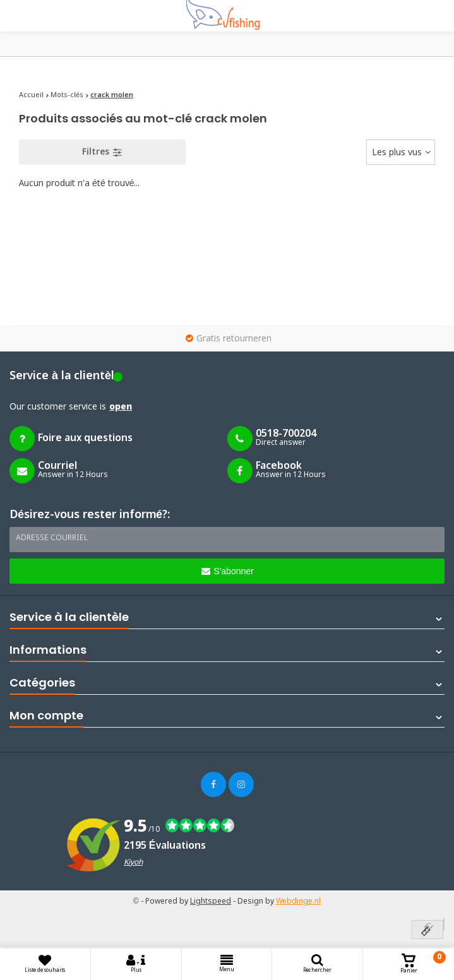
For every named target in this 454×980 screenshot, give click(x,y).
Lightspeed (211, 902)
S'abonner (227, 571)
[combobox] (401, 152)
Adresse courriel (52, 538)
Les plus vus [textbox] (397, 153)
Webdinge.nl (298, 902)
